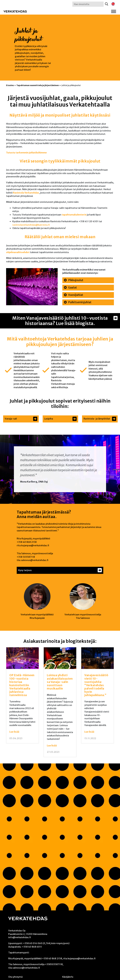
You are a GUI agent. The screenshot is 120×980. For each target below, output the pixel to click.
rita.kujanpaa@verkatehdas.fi (33, 545)
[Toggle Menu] (114, 11)
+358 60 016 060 (33, 943)
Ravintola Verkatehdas (26, 193)
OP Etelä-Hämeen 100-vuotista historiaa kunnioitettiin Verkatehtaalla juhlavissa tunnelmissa (22, 685)
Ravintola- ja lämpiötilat (97, 419)
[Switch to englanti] (113, 4)
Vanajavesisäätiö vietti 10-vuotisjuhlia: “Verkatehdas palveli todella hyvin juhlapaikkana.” (96, 685)
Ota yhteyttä (15, 977)
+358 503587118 (26, 557)
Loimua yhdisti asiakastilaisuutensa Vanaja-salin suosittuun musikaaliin (60, 682)
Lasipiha (49, 419)
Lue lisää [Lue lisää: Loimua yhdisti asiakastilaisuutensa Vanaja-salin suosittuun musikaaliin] (52, 746)
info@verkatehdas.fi (20, 937)
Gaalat (72, 288)
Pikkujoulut (76, 280)
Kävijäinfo (68, 977)
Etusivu (10, 85)
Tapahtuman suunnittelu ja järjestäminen (38, 85)
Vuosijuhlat (76, 295)
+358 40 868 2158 (27, 542)
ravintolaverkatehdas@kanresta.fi (31, 225)
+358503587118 (54, 964)
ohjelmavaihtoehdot (18, 252)
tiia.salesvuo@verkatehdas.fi (32, 560)
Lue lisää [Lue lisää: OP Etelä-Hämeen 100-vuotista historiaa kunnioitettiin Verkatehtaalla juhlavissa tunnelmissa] (14, 732)
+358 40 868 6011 (32, 947)
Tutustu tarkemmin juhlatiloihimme (26, 153)
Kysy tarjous (25, 570)
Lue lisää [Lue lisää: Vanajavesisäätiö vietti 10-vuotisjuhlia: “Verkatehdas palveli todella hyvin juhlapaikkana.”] (89, 732)
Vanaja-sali (11, 419)
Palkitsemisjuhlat (80, 302)
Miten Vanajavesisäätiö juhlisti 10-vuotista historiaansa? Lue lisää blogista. (60, 321)
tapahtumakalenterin (74, 215)
